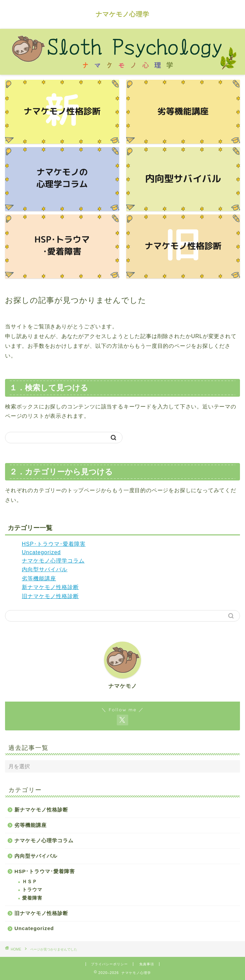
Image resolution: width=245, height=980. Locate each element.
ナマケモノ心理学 (122, 14)
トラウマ (32, 890)
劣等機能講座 (39, 578)
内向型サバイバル (45, 569)
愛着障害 (32, 898)
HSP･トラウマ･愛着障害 (54, 544)
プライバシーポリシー (109, 964)
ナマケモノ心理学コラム (53, 561)
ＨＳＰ (30, 882)
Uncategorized (41, 552)
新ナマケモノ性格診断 (50, 587)
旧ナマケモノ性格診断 (50, 596)
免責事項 (147, 964)
